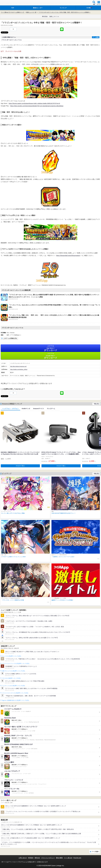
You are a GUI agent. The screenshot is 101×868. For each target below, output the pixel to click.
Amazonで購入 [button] (20, 466)
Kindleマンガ (26, 409)
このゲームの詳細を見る (10, 338)
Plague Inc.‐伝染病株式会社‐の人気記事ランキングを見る (15, 700)
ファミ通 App (7, 3)
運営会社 (37, 858)
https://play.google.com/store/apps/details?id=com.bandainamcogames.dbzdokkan (37, 106)
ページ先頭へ (95, 852)
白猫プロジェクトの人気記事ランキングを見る (13, 671)
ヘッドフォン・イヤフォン (10, 409)
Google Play (50, 356)
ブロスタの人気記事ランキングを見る (11, 678)
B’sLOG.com (77, 858)
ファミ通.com (68, 858)
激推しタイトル (54, 16)
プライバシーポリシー (48, 858)
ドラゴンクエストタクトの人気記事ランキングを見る (15, 693)
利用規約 (31, 858)
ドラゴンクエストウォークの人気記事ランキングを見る (16, 663)
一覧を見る (96, 404)
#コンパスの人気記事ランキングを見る (12, 656)
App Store (50, 348)
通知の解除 (59, 858)
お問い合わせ (23, 858)
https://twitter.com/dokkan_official (19, 369)
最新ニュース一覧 (31, 12)
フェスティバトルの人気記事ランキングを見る (13, 686)
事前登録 (45, 16)
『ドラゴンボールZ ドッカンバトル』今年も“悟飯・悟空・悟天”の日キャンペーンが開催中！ (64, 12)
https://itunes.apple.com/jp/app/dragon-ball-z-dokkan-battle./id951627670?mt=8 (34, 103)
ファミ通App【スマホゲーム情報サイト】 (13, 12)
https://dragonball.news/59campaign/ (68, 255)
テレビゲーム (51, 409)
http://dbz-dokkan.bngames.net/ (18, 366)
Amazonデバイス (38, 409)
